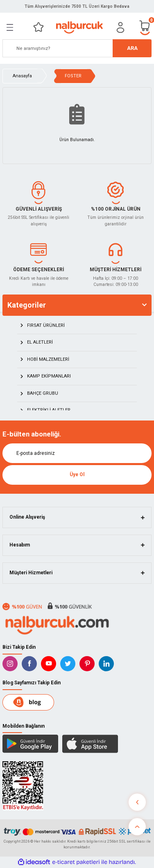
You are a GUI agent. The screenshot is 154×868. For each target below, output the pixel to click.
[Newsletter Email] (77, 453)
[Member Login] (120, 27)
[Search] (77, 48)
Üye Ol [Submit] (77, 474)
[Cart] (145, 27)
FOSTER (73, 76)
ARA (132, 48)
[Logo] (79, 27)
